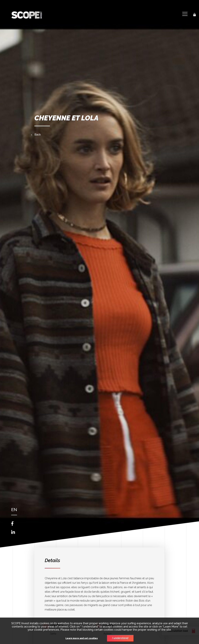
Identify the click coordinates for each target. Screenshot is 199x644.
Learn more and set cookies (82, 638)
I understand (120, 638)
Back (38, 135)
